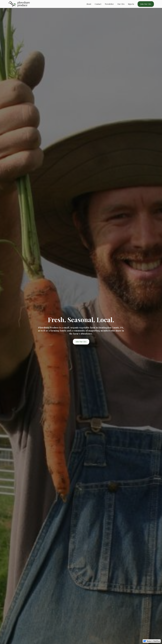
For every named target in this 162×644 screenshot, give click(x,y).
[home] (19, 4)
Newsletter (109, 4)
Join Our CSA (146, 4)
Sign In (131, 4)
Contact (98, 4)
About (89, 4)
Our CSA (121, 4)
